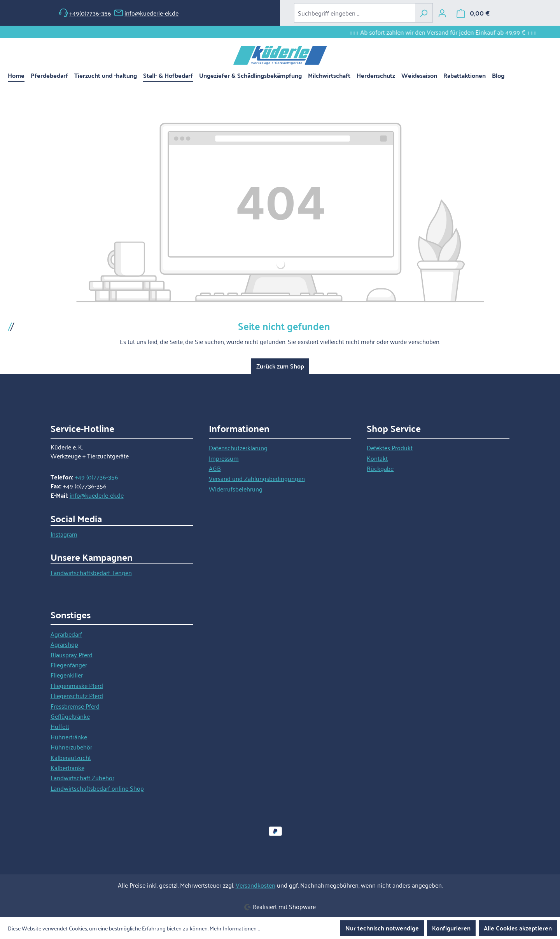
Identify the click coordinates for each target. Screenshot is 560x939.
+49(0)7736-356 (85, 13)
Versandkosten (255, 885)
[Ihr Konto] (442, 13)
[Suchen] (424, 13)
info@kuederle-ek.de (146, 13)
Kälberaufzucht (71, 757)
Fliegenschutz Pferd (77, 695)
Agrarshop (64, 644)
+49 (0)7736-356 (96, 477)
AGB (215, 468)
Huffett (60, 726)
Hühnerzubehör (71, 747)
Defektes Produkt (390, 448)
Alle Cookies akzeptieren (518, 928)
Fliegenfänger (69, 665)
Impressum (224, 458)
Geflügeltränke (70, 716)
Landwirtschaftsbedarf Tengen (91, 572)
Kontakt (377, 458)
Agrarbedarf (66, 634)
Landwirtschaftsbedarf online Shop (97, 788)
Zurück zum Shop (280, 366)
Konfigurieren (451, 928)
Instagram (64, 534)
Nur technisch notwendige (382, 928)
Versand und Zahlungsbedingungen (257, 478)
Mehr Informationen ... (235, 928)
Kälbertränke (67, 767)
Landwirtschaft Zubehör (82, 778)
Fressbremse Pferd (75, 706)
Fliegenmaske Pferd (77, 685)
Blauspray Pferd (72, 655)
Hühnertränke (69, 737)
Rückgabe (380, 468)
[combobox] (354, 13)
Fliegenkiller (67, 675)
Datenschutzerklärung (238, 448)
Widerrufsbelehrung (236, 489)
